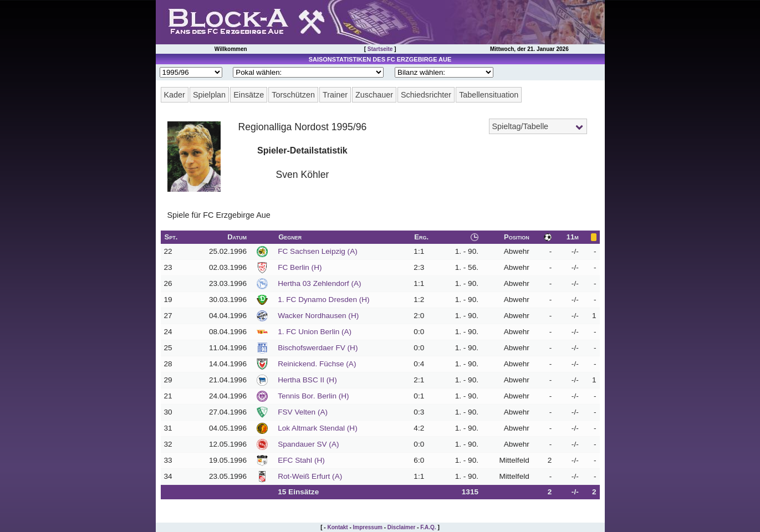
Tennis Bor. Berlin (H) (313, 396)
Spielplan (209, 95)
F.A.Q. (428, 527)
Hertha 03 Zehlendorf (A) (319, 283)
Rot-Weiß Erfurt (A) (310, 476)
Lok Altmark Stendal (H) (318, 428)
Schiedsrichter (426, 95)
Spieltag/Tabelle (521, 126)
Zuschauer (374, 95)
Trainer (335, 95)
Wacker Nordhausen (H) (318, 316)
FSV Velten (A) (303, 412)
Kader (175, 95)
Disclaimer (402, 527)
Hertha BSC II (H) (307, 380)
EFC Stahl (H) (301, 460)
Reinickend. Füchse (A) (317, 364)
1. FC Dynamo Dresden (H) (323, 300)
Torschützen (293, 95)
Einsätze (249, 95)
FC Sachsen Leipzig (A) (318, 251)
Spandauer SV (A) (308, 444)
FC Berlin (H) (300, 267)
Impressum (368, 527)
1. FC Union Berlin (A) (315, 332)
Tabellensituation (489, 95)
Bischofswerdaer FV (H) (318, 348)
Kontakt (337, 527)
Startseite (380, 49)
